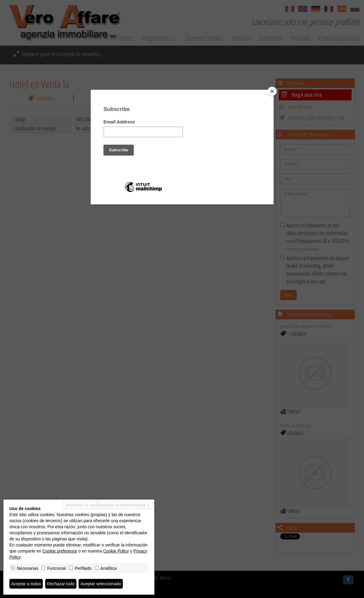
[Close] (272, 91)
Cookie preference (60, 551)
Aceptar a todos (26, 584)
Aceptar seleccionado (101, 584)
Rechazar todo (61, 584)
